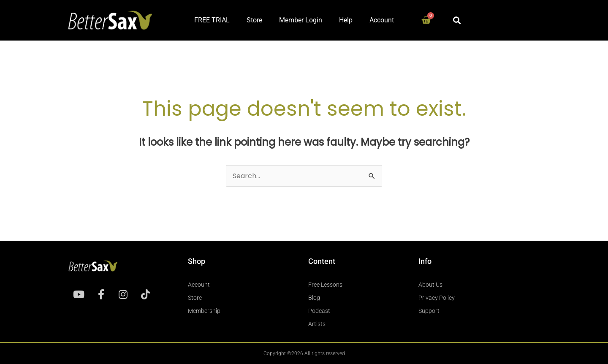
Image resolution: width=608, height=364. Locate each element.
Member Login (301, 20)
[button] (457, 20)
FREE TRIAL (212, 20)
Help (346, 20)
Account (382, 20)
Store (254, 20)
